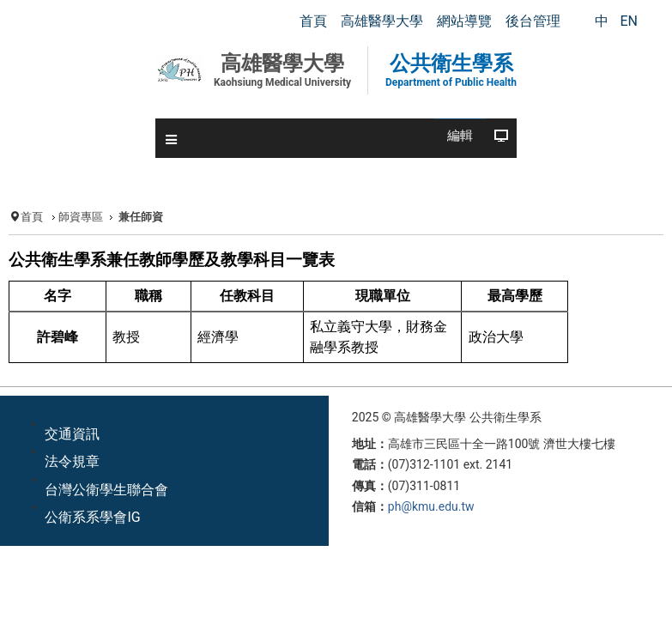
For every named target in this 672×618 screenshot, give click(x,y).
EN (629, 21)
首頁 (32, 217)
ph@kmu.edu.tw (431, 506)
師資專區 (81, 217)
